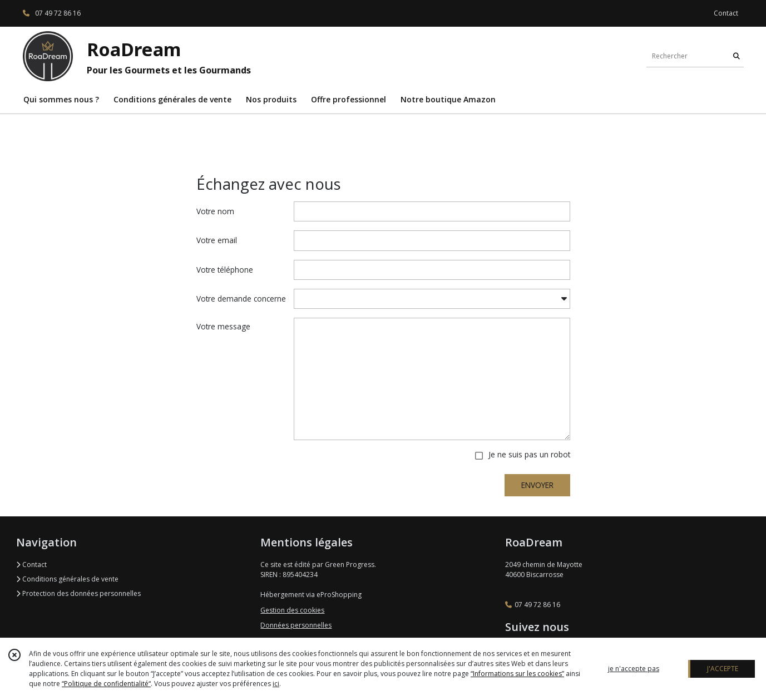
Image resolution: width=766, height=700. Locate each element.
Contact (726, 13)
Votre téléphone (225, 270)
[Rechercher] (737, 56)
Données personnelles (296, 625)
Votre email (217, 240)
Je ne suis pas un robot (529, 454)
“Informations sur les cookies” (517, 674)
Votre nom (215, 211)
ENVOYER (537, 485)
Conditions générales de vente (67, 579)
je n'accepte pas (634, 669)
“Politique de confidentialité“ (106, 684)
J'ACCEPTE (723, 669)
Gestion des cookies (292, 610)
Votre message (223, 326)
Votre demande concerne (241, 299)
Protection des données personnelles (78, 593)
